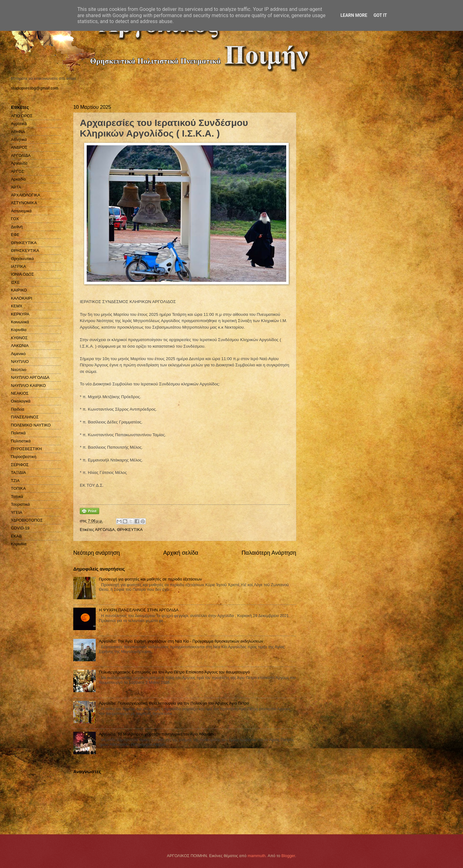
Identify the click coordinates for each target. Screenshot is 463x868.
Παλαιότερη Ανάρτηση (269, 553)
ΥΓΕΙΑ (17, 512)
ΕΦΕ (15, 235)
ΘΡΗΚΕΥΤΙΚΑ (130, 530)
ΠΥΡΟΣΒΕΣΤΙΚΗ (26, 449)
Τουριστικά (20, 504)
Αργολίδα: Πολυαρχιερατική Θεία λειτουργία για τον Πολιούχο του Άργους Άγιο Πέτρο (174, 703)
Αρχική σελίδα (181, 553)
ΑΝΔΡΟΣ (19, 147)
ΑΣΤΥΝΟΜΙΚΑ (24, 203)
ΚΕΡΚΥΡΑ (20, 314)
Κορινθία (19, 330)
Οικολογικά (21, 401)
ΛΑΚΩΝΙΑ (20, 346)
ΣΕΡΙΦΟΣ (20, 465)
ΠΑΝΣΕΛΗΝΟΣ (25, 417)
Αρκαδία (18, 179)
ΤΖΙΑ (15, 481)
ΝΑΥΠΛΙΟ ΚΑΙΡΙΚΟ (28, 386)
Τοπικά (17, 497)
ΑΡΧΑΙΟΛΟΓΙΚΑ (26, 195)
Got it (380, 15)
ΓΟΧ (15, 219)
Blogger (288, 856)
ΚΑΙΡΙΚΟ (19, 290)
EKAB (16, 536)
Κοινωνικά (20, 322)
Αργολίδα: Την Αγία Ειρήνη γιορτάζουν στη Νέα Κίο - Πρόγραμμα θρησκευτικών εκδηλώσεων (181, 641)
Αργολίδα (19, 163)
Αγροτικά (19, 124)
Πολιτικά (18, 433)
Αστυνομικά (21, 211)
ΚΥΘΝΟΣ (19, 338)
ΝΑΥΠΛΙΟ (20, 362)
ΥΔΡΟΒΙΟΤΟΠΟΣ (27, 520)
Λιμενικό (18, 354)
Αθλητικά (19, 140)
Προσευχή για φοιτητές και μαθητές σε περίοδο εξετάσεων (150, 579)
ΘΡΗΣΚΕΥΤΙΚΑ (25, 251)
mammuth (256, 856)
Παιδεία (18, 409)
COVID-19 (20, 528)
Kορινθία (19, 544)
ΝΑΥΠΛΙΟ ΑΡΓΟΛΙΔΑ (30, 377)
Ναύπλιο (19, 370)
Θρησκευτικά (22, 259)
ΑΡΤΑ (16, 187)
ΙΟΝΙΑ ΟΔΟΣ (22, 274)
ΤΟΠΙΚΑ (18, 488)
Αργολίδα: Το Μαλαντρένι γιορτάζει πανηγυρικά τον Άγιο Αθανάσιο (157, 734)
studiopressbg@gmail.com (35, 88)
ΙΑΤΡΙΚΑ (18, 266)
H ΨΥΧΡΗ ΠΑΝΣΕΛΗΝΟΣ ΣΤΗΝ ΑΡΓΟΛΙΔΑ (139, 610)
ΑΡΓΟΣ (17, 171)
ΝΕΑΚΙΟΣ (20, 393)
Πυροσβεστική (24, 457)
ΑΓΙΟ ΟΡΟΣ (22, 116)
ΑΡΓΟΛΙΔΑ (105, 530)
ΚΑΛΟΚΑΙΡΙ (22, 298)
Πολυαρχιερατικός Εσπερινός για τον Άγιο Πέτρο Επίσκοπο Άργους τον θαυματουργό (174, 672)
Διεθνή (17, 227)
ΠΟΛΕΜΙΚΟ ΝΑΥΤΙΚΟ (31, 425)
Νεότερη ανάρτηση (96, 553)
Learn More (354, 15)
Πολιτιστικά (21, 441)
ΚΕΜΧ (17, 306)
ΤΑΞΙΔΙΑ (18, 473)
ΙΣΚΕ (15, 282)
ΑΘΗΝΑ (18, 132)
